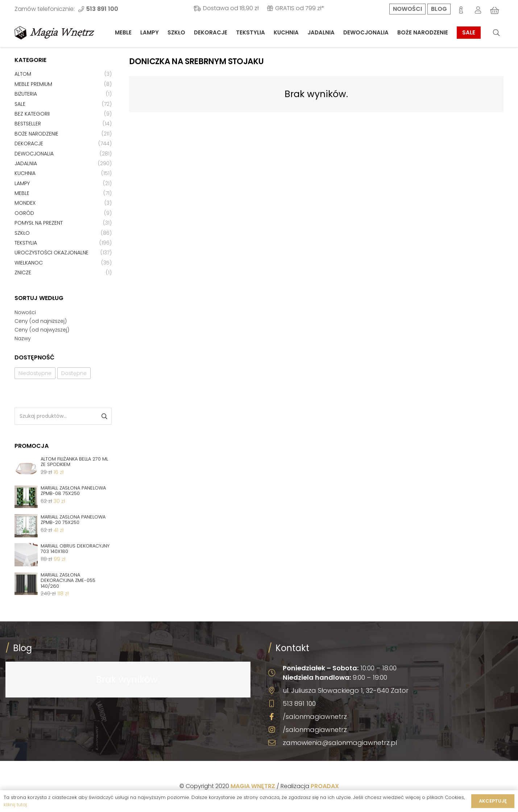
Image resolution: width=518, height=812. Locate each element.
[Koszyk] (495, 11)
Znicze (23, 272)
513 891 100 (299, 703)
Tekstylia (26, 243)
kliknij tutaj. (16, 805)
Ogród (24, 213)
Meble (22, 193)
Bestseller (28, 124)
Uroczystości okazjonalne (51, 253)
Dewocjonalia (34, 154)
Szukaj (104, 416)
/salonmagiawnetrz (315, 717)
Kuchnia (25, 173)
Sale (20, 104)
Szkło (22, 233)
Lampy (22, 183)
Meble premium (33, 84)
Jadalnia (26, 163)
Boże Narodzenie (36, 134)
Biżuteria (26, 94)
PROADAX (325, 786)
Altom (23, 74)
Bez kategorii (32, 114)
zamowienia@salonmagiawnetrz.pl (340, 743)
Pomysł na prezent (39, 223)
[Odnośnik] (54, 33)
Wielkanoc (29, 263)
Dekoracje (29, 143)
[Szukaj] (496, 33)
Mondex (25, 203)
